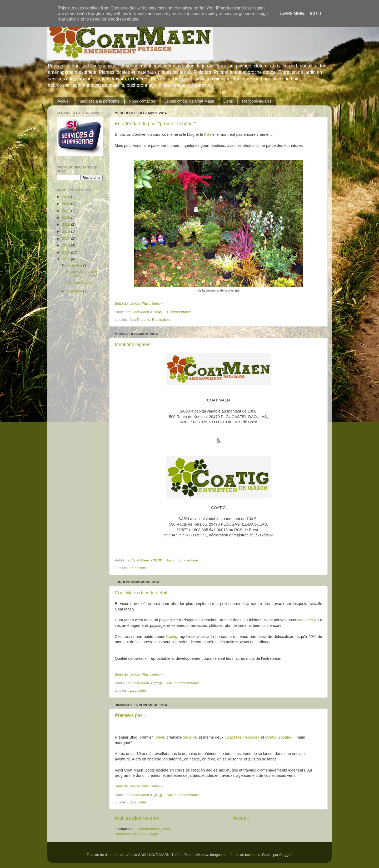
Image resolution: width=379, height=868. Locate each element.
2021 (67, 211)
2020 (67, 218)
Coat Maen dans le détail (141, 593)
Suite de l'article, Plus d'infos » (139, 304)
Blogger (285, 855)
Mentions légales (257, 101)
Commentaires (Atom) (154, 829)
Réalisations (162, 320)
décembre (75, 265)
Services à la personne (100, 101)
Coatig (172, 637)
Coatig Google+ (279, 737)
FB (206, 134)
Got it (316, 13)
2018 (67, 232)
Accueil (64, 101)
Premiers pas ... (131, 715)
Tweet (159, 737)
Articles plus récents (137, 818)
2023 (67, 204)
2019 (67, 224)
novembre (75, 291)
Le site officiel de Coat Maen (189, 101)
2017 (67, 238)
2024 (67, 197)
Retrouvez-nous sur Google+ (137, 834)
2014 (67, 259)
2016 (67, 245)
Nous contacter (142, 101)
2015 (67, 252)
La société (138, 568)
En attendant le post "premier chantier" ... (158, 124)
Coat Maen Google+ (242, 737)
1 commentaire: (179, 312)
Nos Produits (140, 320)
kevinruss (253, 855)
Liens (228, 101)
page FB (190, 737)
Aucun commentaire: (183, 560)
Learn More (292, 13)
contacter (305, 620)
